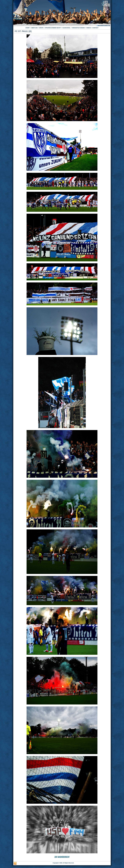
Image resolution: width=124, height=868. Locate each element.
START (28, 28)
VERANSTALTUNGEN (78, 28)
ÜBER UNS (34, 28)
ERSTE (41, 28)
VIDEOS (89, 28)
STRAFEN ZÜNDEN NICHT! (53, 28)
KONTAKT (95, 28)
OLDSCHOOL (66, 28)
